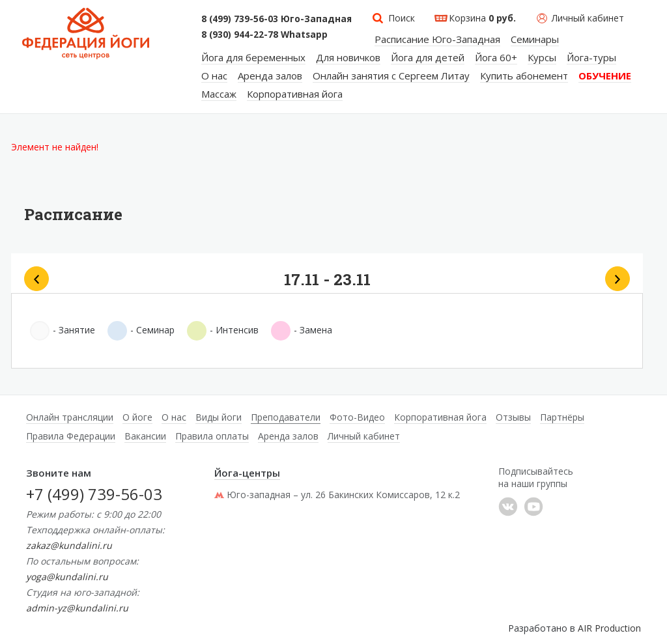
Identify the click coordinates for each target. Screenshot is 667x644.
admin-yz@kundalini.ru (77, 608)
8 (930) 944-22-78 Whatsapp (264, 35)
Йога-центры (247, 473)
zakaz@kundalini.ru (69, 545)
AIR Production (609, 628)
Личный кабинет (588, 18)
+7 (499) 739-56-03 (94, 494)
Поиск (402, 18)
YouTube (533, 507)
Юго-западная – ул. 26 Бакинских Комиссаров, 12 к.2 (337, 495)
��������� (508, 507)
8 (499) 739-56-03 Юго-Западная (277, 19)
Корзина (482, 18)
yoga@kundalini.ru (67, 577)
